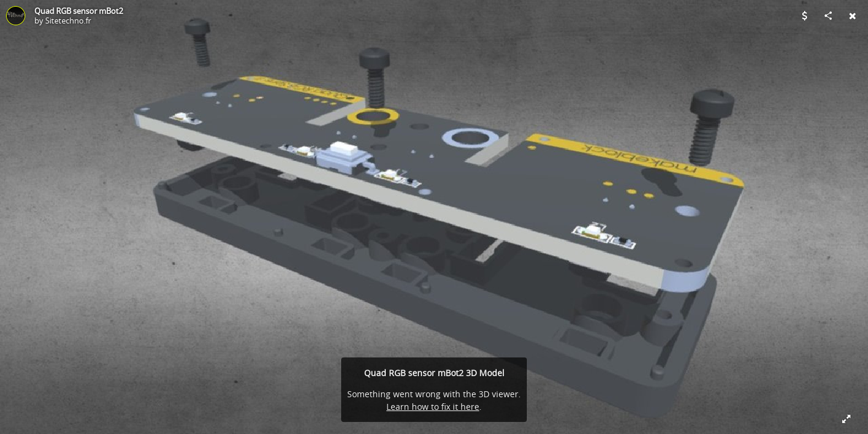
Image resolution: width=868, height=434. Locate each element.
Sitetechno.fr (68, 20)
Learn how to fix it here (433, 407)
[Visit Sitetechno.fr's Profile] (16, 16)
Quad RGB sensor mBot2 (79, 11)
